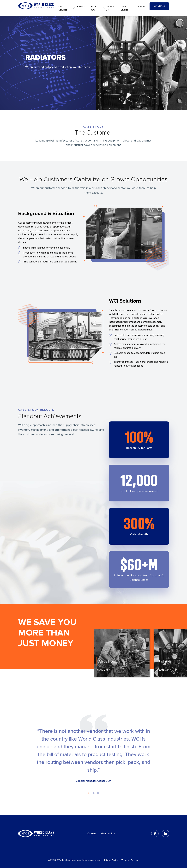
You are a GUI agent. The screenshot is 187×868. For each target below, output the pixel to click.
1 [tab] (89, 793)
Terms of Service (130, 860)
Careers (92, 834)
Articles (142, 6)
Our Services (63, 8)
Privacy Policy (111, 860)
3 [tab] (98, 793)
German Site (108, 834)
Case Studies (125, 8)
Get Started (159, 6)
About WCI (94, 8)
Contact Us (110, 8)
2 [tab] (94, 793)
